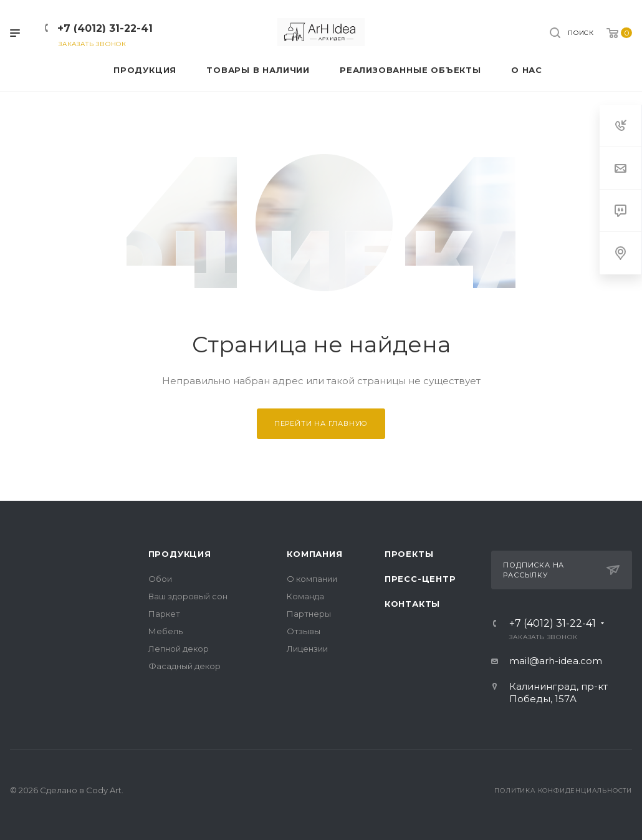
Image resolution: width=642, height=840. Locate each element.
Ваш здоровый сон (188, 596)
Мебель (165, 631)
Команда (305, 596)
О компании (312, 579)
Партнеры (309, 614)
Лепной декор (179, 649)
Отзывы (304, 631)
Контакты (412, 604)
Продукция (180, 554)
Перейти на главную (321, 423)
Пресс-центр (420, 579)
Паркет (164, 614)
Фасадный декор (184, 666)
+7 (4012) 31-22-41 (105, 28)
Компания (314, 554)
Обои (160, 579)
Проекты (409, 554)
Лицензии (307, 649)
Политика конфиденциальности (563, 790)
